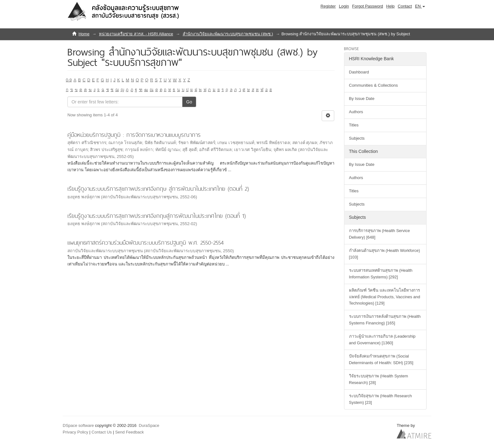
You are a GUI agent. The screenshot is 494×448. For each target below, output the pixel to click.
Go (189, 102)
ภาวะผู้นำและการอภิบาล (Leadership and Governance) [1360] (382, 340)
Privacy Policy (75, 432)
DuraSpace (149, 425)
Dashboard (359, 72)
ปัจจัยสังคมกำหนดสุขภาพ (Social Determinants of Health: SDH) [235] (381, 359)
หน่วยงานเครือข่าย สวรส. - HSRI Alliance (136, 34)
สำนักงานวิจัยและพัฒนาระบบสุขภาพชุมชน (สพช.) (228, 34)
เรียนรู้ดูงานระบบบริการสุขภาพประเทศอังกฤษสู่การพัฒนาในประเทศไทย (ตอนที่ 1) (157, 216)
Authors (356, 112)
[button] (420, 6)
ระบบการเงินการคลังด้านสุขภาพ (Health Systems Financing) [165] (385, 320)
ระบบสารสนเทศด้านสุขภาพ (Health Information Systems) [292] (381, 274)
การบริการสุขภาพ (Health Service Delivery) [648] (379, 234)
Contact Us (102, 432)
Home (84, 34)
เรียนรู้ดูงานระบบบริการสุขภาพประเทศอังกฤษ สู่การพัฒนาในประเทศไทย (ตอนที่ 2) (158, 189)
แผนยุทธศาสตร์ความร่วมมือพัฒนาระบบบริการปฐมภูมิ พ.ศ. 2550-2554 (146, 243)
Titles (354, 125)
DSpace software (78, 425)
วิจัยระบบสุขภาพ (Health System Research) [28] (379, 379)
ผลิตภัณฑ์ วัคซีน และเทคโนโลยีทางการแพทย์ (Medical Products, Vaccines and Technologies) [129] (385, 297)
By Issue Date (362, 99)
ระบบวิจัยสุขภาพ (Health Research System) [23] (381, 399)
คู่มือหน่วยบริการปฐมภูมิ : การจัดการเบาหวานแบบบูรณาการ (134, 135)
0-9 (69, 80)
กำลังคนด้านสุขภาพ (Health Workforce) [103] (385, 254)
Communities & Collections (373, 85)
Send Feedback (129, 432)
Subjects (357, 138)
